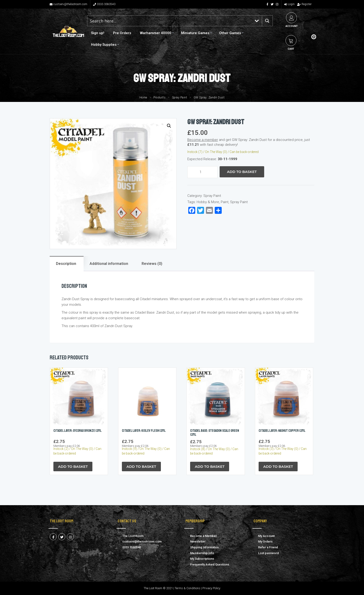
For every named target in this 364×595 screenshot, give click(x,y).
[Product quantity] (202, 172)
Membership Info (202, 553)
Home (143, 98)
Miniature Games (195, 33)
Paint (225, 202)
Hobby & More (208, 202)
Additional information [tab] (109, 264)
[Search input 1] (170, 21)
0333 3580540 (104, 4)
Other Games (230, 33)
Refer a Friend (268, 547)
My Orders (265, 541)
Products (159, 98)
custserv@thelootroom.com (68, 4)
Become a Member (203, 536)
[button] (169, 126)
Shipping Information (205, 547)
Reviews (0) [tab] (152, 264)
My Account (266, 536)
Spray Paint (180, 98)
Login (289, 4)
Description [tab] (66, 264)
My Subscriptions (202, 559)
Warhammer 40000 (156, 33)
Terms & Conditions (188, 588)
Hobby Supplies (104, 45)
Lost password (268, 553)
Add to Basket (242, 172)
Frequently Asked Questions (210, 564)
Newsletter (198, 541)
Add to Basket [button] (73, 467)
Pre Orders (122, 33)
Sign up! (98, 33)
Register (304, 4)
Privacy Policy (211, 588)
